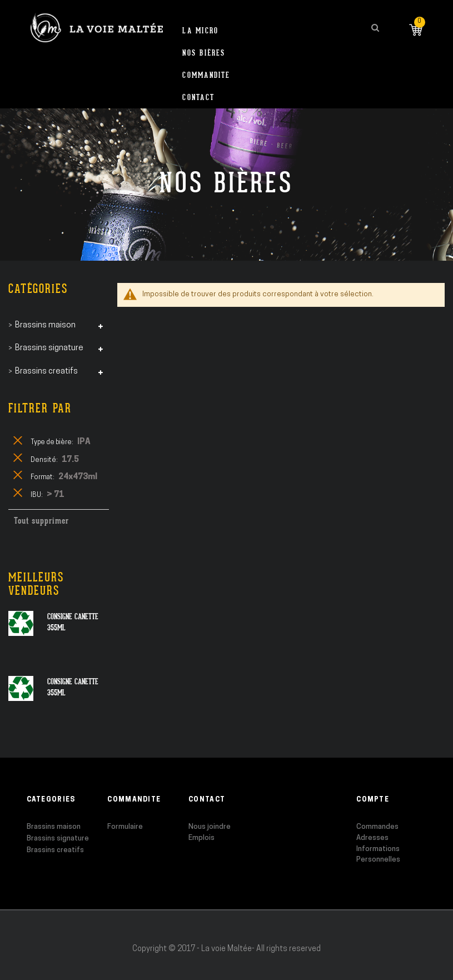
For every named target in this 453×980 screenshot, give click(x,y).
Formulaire (125, 827)
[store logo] (97, 28)
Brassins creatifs (55, 850)
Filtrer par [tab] (40, 408)
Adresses (372, 838)
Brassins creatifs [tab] (46, 372)
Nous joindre (210, 827)
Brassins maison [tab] (45, 325)
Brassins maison (54, 827)
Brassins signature (58, 839)
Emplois (201, 838)
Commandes (377, 827)
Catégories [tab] (38, 289)
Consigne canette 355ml (73, 622)
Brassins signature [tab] (49, 348)
